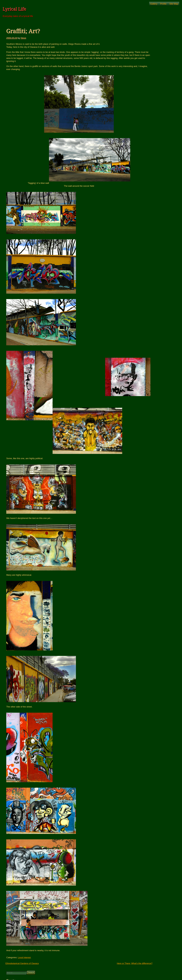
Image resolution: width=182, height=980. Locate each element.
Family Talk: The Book (146, 57)
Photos (142, 62)
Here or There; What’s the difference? (113, 963)
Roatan (140, 97)
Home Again (144, 76)
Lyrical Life (15, 9)
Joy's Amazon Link (145, 118)
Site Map (174, 4)
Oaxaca (140, 81)
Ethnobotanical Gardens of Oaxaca (22, 963)
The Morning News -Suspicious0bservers (154, 120)
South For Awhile (146, 79)
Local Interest (24, 957)
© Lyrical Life (91, 976)
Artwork (140, 54)
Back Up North (145, 70)
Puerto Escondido (147, 95)
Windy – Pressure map (147, 123)
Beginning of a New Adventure (152, 73)
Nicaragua (141, 68)
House (140, 60)
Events (142, 87)
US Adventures (143, 103)
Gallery (154, 4)
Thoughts (141, 100)
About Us (143, 84)
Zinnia (139, 126)
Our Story (143, 92)
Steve (23, 38)
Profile (163, 4)
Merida (140, 65)
